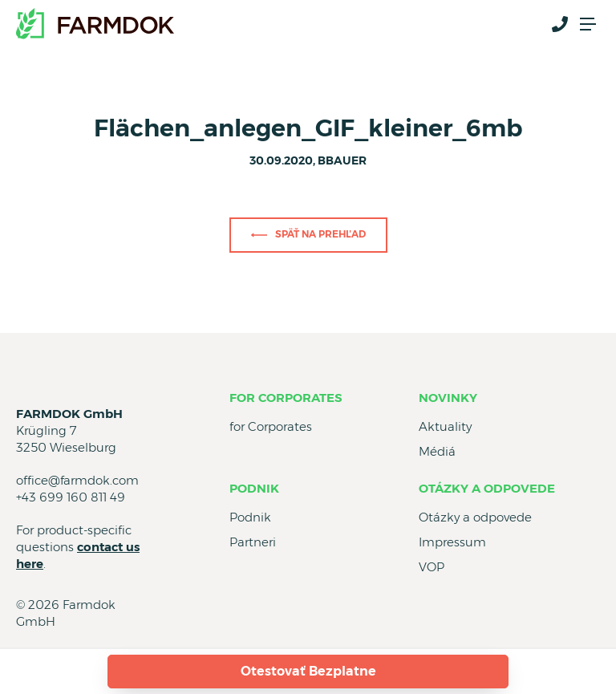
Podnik (254, 488)
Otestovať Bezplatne (308, 671)
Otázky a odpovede (487, 488)
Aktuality (445, 426)
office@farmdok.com (77, 480)
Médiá (437, 451)
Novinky (448, 398)
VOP (432, 567)
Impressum (452, 542)
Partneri (253, 542)
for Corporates (286, 398)
